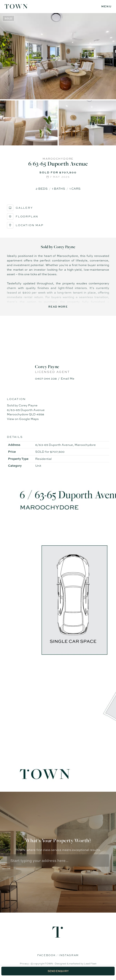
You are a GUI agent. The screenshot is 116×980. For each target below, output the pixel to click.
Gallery (20, 208)
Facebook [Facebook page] (47, 955)
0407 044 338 (46, 378)
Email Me (68, 378)
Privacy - (25, 963)
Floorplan (23, 217)
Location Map (25, 225)
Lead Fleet (90, 963)
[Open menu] (106, 7)
